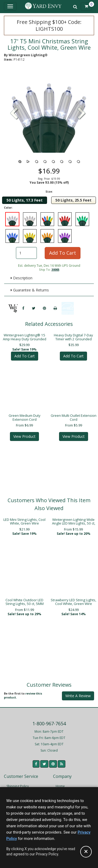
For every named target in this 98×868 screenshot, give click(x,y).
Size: (49, 191)
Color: (8, 207)
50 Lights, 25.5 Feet (73, 200)
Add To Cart (63, 253)
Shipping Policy (18, 782)
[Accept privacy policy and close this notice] (86, 852)
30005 (55, 269)
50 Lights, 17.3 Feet (25, 200)
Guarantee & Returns (30, 290)
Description (22, 278)
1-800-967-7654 (49, 720)
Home (60, 782)
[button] (82, 114)
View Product (24, 433)
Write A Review (78, 692)
